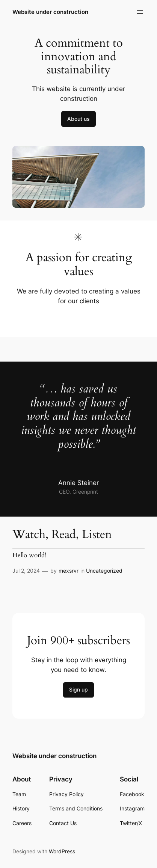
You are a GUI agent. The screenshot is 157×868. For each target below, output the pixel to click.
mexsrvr (69, 571)
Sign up (78, 689)
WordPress (62, 851)
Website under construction (50, 12)
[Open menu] (140, 12)
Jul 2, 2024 (26, 571)
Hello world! (29, 555)
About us (78, 119)
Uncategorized (104, 571)
